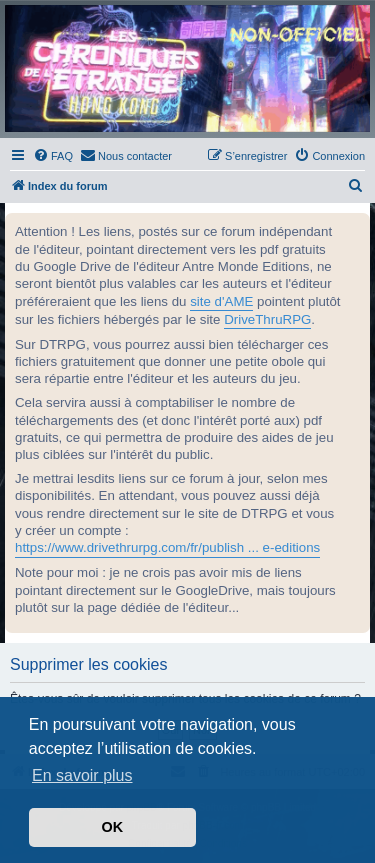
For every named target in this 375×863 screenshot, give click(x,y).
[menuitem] (53, 156)
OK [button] (113, 827)
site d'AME (221, 301)
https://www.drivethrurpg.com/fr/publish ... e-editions (167, 547)
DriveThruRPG (267, 319)
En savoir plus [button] (82, 775)
